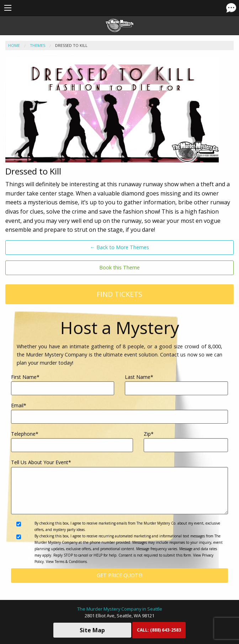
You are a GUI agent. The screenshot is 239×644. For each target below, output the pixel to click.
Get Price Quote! (119, 575)
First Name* (63, 384)
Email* (119, 413)
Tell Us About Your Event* (119, 486)
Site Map (92, 630)
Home (14, 45)
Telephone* (72, 441)
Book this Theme (119, 267)
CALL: (159, 630)
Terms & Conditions (71, 562)
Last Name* (176, 384)
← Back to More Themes (119, 247)
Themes (38, 45)
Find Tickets (119, 294)
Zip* (186, 441)
